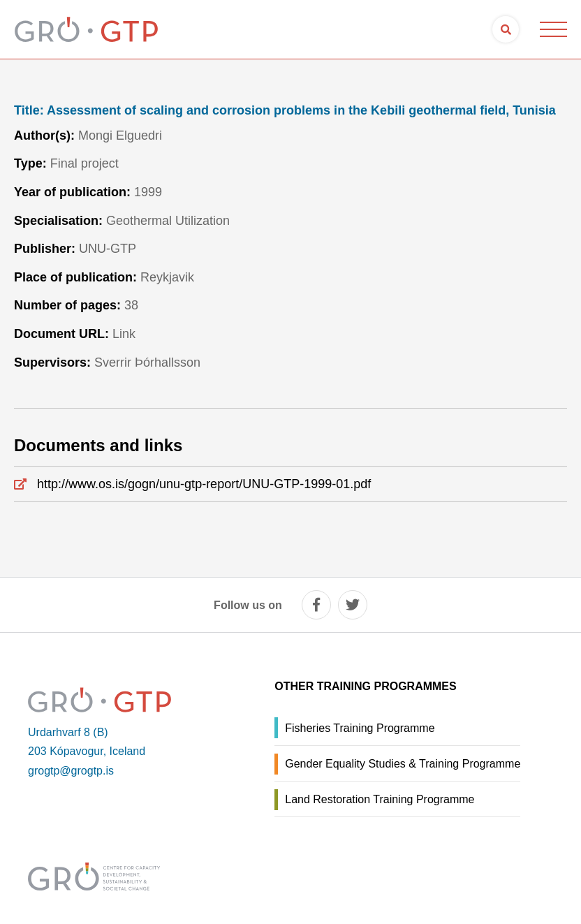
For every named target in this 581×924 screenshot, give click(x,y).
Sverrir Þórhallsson (147, 362)
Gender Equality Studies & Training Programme (403, 764)
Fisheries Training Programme (360, 728)
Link (124, 334)
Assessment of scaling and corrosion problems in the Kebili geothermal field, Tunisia (285, 111)
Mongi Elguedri (120, 135)
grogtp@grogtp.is (71, 771)
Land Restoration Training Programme (380, 799)
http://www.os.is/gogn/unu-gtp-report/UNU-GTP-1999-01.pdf (204, 484)
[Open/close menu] (553, 29)
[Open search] (506, 29)
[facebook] (316, 605)
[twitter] (353, 605)
